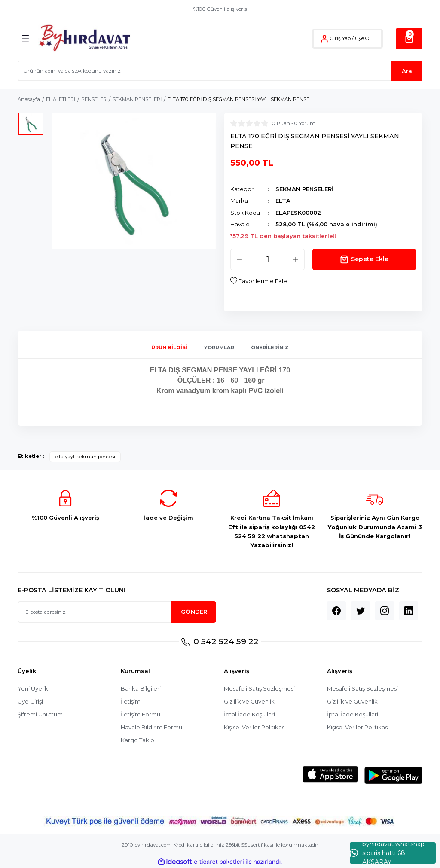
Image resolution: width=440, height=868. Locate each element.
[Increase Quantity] (296, 259)
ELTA (283, 201)
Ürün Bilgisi (169, 347)
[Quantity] (267, 259)
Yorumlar (219, 347)
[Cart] (409, 39)
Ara (407, 71)
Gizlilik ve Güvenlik (249, 702)
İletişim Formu (141, 715)
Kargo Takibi (138, 740)
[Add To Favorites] (259, 281)
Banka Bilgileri (141, 689)
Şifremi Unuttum (40, 715)
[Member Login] (324, 39)
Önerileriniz (270, 347)
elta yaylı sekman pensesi (85, 457)
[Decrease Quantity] (239, 259)
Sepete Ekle (364, 259)
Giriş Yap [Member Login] (340, 38)
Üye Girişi (30, 702)
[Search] (220, 71)
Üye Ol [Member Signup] (363, 38)
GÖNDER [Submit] (194, 612)
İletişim (131, 702)
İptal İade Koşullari (249, 715)
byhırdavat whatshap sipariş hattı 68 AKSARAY (387, 853)
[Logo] (84, 38)
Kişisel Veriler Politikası (255, 728)
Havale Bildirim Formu (151, 728)
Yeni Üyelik (33, 689)
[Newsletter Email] (117, 612)
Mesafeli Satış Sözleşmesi (260, 689)
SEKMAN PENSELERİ (304, 189)
